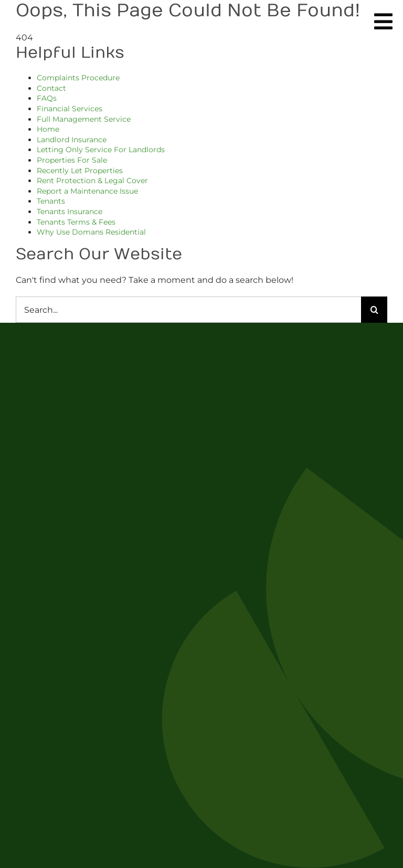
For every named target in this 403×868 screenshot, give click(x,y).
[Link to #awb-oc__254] (383, 22)
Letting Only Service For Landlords (101, 150)
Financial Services (70, 109)
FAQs (47, 98)
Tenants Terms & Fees (76, 222)
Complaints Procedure (78, 78)
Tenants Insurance (70, 211)
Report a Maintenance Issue (87, 191)
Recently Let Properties (80, 171)
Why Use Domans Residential (91, 232)
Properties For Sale (72, 160)
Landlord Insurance (72, 140)
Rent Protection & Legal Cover (92, 181)
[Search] (374, 310)
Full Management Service (84, 119)
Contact (51, 88)
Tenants (51, 201)
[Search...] (188, 310)
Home (48, 129)
